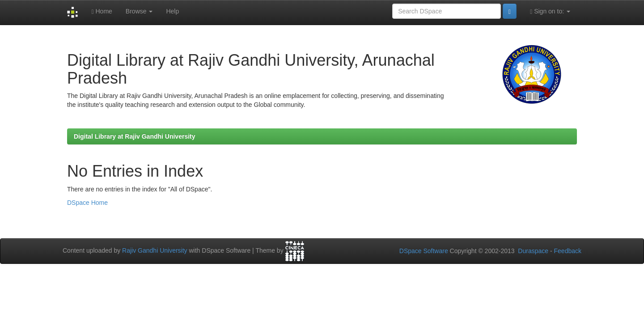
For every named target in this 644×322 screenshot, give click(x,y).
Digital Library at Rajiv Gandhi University (135, 136)
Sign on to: (550, 11)
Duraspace (533, 251)
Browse (139, 11)
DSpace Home (87, 203)
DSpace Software (424, 251)
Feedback (568, 251)
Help (172, 11)
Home (102, 11)
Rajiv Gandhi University (155, 250)
